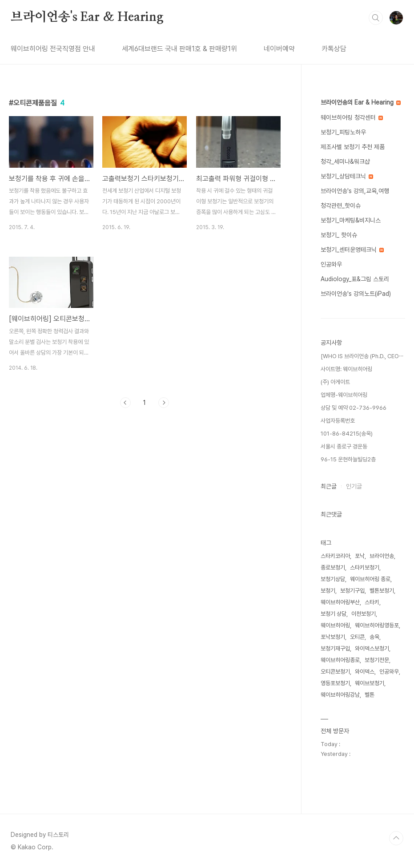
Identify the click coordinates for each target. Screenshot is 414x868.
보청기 (328, 591)
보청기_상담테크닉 (347, 176)
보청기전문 (377, 660)
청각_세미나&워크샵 (345, 161)
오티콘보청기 (335, 672)
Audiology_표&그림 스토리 (355, 279)
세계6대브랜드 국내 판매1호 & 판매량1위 (179, 49)
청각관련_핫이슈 (341, 206)
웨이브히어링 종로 (370, 579)
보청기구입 (352, 591)
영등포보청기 (335, 683)
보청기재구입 (335, 648)
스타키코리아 (335, 556)
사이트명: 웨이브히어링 (346, 369)
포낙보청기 (333, 637)
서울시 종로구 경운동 (344, 446)
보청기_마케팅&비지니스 (351, 220)
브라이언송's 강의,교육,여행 (355, 191)
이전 (125, 403)
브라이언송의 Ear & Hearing (361, 102)
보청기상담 (333, 579)
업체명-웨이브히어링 (344, 395)
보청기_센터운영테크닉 (352, 250)
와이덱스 (365, 672)
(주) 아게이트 (335, 382)
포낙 (360, 556)
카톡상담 (334, 49)
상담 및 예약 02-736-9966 (354, 408)
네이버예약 (279, 49)
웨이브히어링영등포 (377, 625)
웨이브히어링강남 (340, 695)
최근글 (329, 486)
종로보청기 (333, 567)
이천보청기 (364, 614)
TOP (396, 838)
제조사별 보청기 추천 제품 (353, 147)
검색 (376, 18)
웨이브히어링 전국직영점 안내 (53, 49)
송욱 (374, 637)
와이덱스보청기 (372, 648)
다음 (164, 403)
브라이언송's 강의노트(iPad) (356, 294)
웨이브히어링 (335, 625)
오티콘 (357, 637)
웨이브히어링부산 (340, 602)
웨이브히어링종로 (340, 660)
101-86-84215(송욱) (347, 434)
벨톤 (370, 695)
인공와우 (331, 264)
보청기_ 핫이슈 (339, 235)
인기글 (354, 486)
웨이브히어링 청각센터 (352, 117)
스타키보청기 (365, 567)
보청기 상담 (334, 614)
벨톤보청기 (382, 591)
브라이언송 (382, 556)
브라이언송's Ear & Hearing (87, 17)
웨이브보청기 (370, 683)
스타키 (372, 602)
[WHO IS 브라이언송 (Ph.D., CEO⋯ (362, 356)
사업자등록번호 (338, 421)
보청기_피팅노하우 (343, 132)
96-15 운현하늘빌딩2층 (348, 459)
